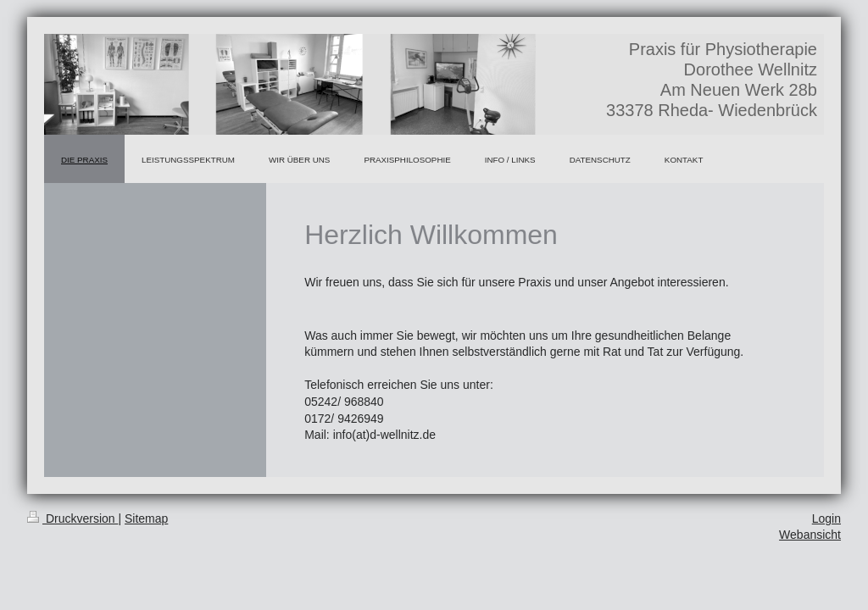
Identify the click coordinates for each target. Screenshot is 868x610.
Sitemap (146, 518)
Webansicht (810, 535)
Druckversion (72, 518)
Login (826, 518)
